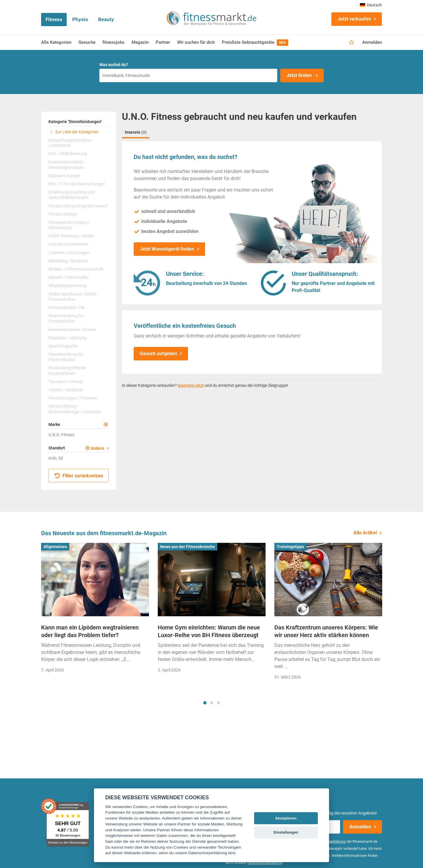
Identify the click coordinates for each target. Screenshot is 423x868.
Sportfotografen (63, 346)
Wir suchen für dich (196, 42)
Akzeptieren (286, 818)
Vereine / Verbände (66, 390)
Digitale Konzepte (64, 176)
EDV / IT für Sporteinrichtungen (77, 184)
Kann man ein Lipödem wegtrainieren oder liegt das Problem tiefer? (90, 631)
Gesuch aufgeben (158, 354)
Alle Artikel (365, 533)
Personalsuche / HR (67, 308)
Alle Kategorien (56, 42)
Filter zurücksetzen (79, 476)
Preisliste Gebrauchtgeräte (255, 43)
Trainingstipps (290, 547)
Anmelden (372, 42)
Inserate (136, 132)
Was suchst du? (114, 65)
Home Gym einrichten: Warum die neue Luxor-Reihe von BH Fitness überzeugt (209, 631)
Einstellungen (286, 832)
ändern (97, 448)
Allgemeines (55, 547)
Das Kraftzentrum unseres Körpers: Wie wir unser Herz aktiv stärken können (326, 631)
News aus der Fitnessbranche (188, 547)
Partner (163, 42)
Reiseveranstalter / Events (72, 330)
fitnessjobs (114, 42)
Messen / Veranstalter (69, 277)
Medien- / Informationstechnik (76, 269)
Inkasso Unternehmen (68, 244)
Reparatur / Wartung (67, 338)
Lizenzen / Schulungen (69, 253)
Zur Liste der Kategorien (74, 132)
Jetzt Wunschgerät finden (167, 249)
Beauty (106, 19)
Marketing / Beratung (68, 261)
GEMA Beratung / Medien (72, 236)
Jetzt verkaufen (354, 19)
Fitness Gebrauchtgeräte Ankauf (78, 206)
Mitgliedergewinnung (68, 286)
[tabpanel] (95, 610)
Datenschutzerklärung (265, 863)
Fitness (54, 19)
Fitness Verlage (62, 214)
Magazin (140, 42)
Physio (80, 19)
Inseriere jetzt (191, 385)
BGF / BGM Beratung (68, 154)
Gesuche (87, 42)
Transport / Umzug (66, 382)
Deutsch (371, 5)
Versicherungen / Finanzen (73, 398)
